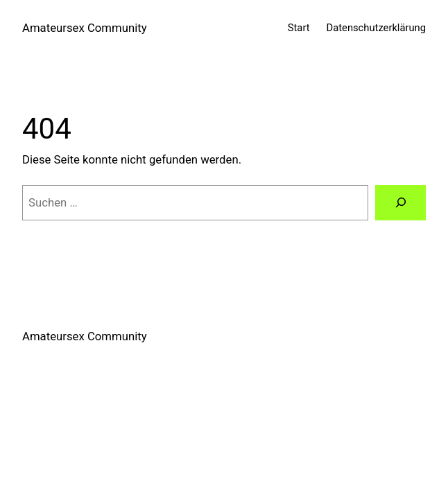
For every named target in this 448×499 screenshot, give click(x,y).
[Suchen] (400, 202)
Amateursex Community (85, 28)
